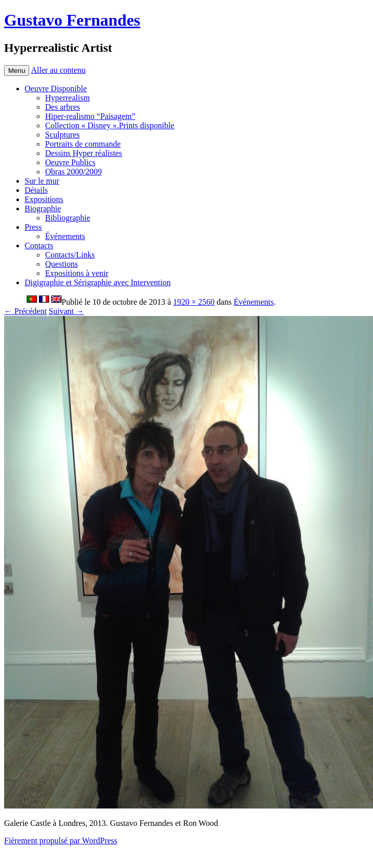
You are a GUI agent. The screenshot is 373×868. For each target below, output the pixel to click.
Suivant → (66, 311)
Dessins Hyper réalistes (84, 153)
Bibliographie (68, 218)
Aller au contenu (58, 70)
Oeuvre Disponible (56, 88)
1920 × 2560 (194, 302)
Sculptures (63, 135)
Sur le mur (42, 181)
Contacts (39, 245)
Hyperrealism (67, 98)
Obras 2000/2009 (74, 172)
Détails (36, 190)
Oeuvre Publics (70, 162)
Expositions (44, 199)
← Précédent (25, 311)
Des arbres (63, 107)
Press (33, 227)
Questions (61, 264)
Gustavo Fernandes (72, 20)
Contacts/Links (70, 255)
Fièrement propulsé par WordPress (61, 841)
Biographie (43, 209)
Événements (65, 236)
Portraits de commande (83, 144)
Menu (17, 71)
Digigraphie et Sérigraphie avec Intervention (98, 282)
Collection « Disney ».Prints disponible (110, 125)
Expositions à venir (77, 273)
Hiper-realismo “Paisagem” (90, 116)
